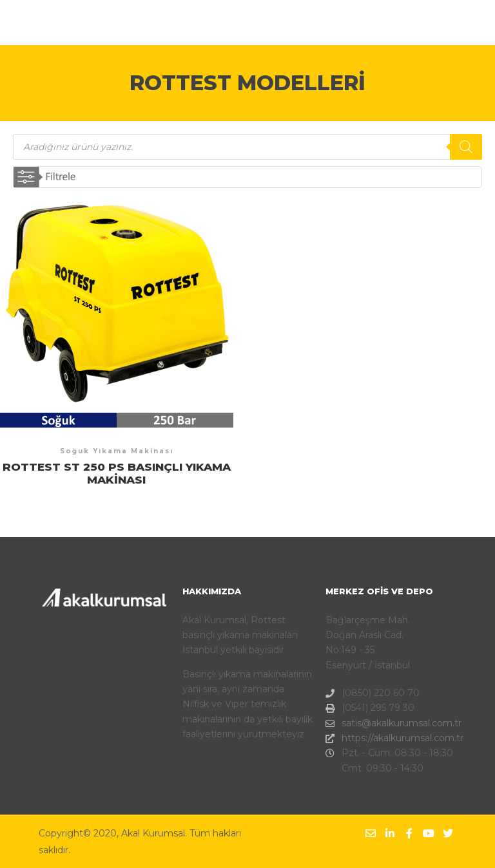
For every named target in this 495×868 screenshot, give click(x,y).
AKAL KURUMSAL (85, 23)
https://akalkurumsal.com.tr (391, 738)
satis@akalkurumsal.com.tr (391, 723)
